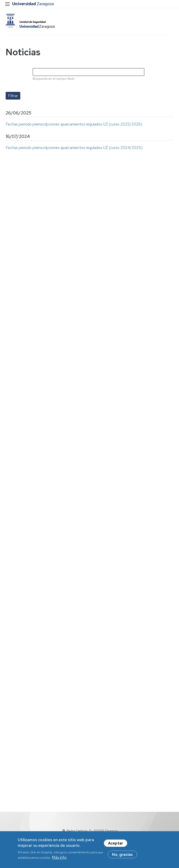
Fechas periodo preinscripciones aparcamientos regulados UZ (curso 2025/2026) (74, 124)
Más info (59, 858)
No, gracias (122, 855)
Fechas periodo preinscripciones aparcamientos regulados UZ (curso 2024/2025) (74, 148)
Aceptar (116, 843)
